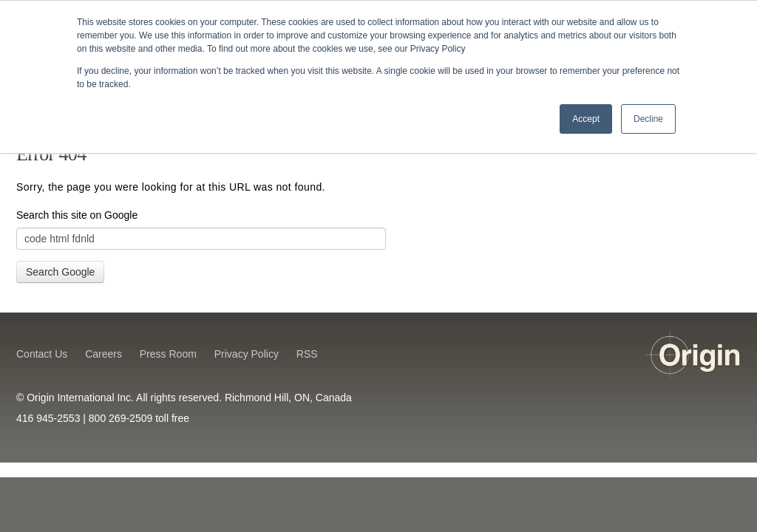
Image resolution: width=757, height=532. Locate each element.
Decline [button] (648, 119)
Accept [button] (586, 119)
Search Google (60, 272)
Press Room (168, 354)
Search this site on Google (77, 215)
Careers (103, 354)
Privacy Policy (247, 354)
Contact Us (42, 354)
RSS (307, 354)
